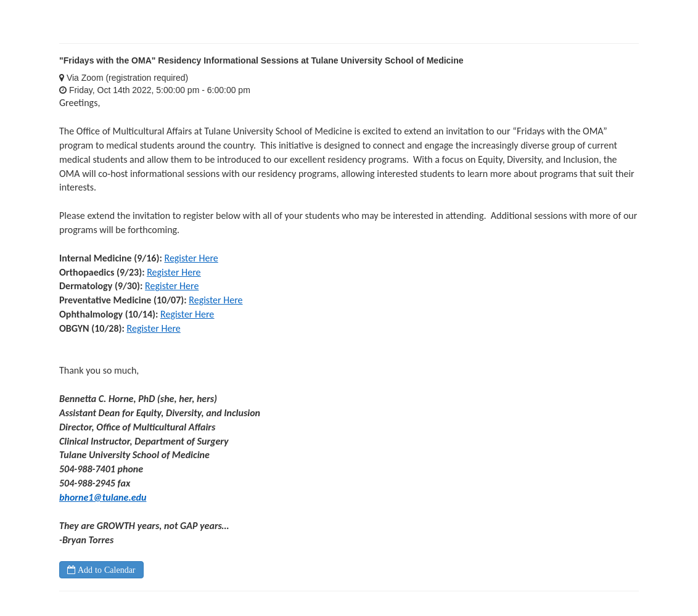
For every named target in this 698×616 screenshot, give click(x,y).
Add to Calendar (105, 570)
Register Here (191, 258)
